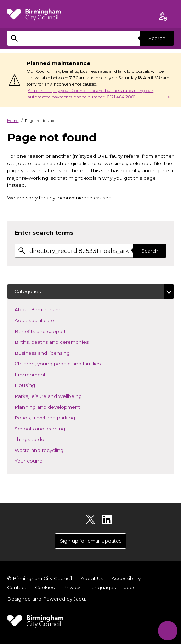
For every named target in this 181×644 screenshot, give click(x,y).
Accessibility (126, 578)
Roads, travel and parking (55, 417)
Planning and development (58, 407)
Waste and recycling (49, 450)
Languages (102, 587)
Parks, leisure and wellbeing (59, 396)
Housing (35, 385)
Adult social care (45, 320)
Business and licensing (53, 352)
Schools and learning (50, 428)
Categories (28, 291)
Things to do (40, 439)
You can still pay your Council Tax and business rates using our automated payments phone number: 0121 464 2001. (90, 94)
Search (157, 38)
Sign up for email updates (91, 541)
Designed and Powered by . (47, 599)
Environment (41, 374)
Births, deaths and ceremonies (62, 341)
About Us (92, 578)
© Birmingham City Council (39, 578)
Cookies (45, 587)
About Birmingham (48, 309)
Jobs (130, 587)
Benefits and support (51, 331)
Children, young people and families (68, 363)
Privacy (72, 587)
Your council (40, 460)
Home (13, 121)
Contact (17, 587)
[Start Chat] (168, 631)
